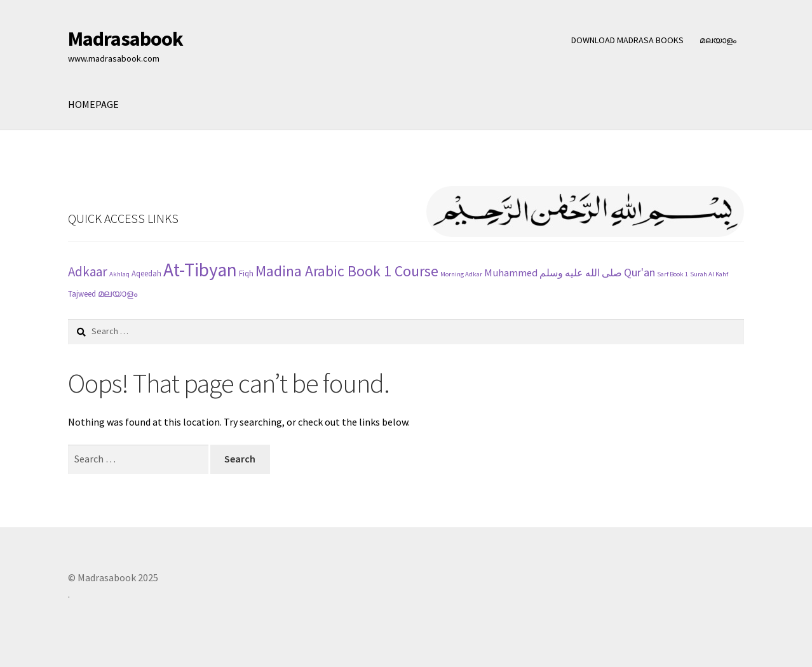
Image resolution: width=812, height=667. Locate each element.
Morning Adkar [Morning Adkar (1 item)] (461, 274)
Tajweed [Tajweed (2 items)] (82, 294)
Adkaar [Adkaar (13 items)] (88, 272)
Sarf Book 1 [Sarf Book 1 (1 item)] (673, 274)
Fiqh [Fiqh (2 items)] (246, 273)
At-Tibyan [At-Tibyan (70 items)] (200, 270)
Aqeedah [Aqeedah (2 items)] (146, 273)
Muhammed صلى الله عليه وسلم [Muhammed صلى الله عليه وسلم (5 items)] (553, 273)
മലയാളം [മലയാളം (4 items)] (118, 293)
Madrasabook (125, 39)
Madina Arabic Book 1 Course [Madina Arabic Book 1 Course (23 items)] (347, 271)
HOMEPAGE (93, 104)
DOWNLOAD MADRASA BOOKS (627, 40)
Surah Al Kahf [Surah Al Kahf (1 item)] (709, 274)
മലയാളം (718, 40)
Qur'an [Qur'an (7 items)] (639, 272)
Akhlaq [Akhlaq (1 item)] (119, 274)
